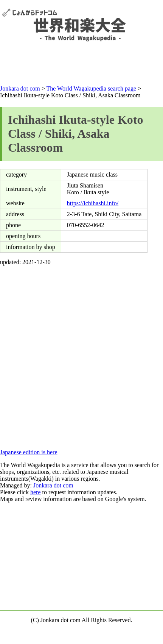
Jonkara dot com (53, 485)
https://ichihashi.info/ (93, 203)
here (36, 492)
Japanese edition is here (29, 452)
